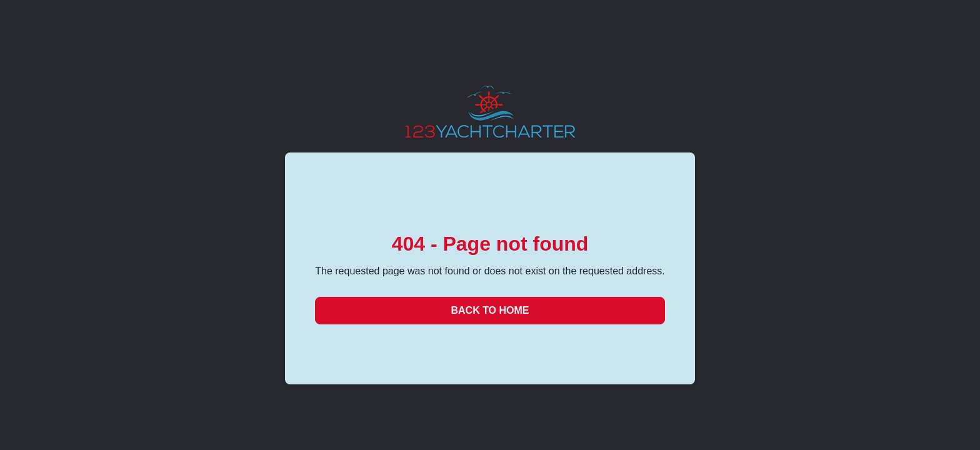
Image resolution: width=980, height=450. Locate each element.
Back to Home (490, 310)
